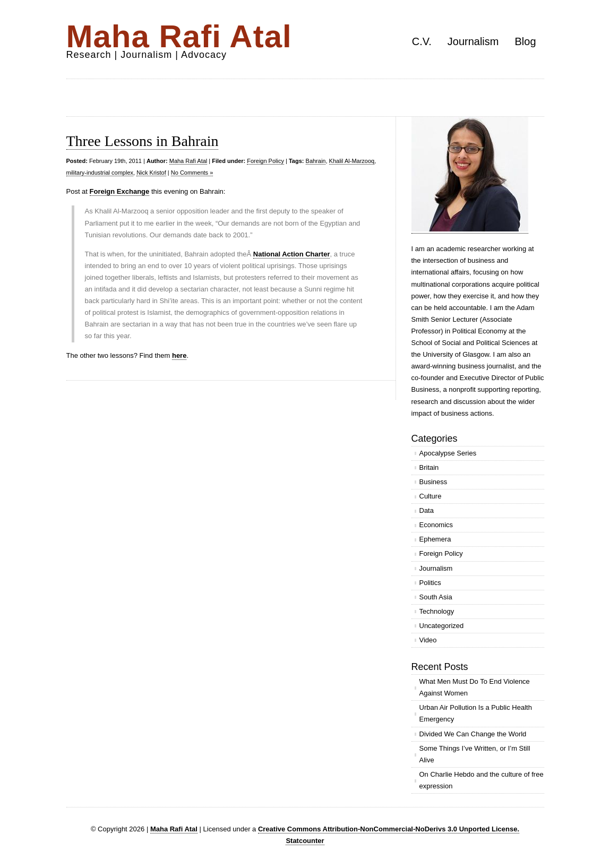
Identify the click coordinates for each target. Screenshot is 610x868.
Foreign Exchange (120, 191)
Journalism (473, 41)
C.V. (422, 41)
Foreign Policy (265, 161)
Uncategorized (442, 626)
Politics (430, 583)
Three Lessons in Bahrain (143, 141)
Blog (525, 41)
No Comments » (192, 173)
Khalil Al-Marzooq (352, 161)
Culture (431, 496)
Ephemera (435, 539)
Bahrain (316, 161)
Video (428, 640)
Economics (436, 525)
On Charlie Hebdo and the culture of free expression (482, 780)
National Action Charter (292, 254)
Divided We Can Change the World (473, 734)
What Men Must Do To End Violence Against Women (475, 687)
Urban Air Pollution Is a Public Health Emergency (476, 713)
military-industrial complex (100, 173)
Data (427, 510)
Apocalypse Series (448, 453)
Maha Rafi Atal (179, 36)
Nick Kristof (151, 173)
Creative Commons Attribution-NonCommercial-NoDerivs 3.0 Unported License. (389, 829)
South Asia (436, 597)
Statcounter (305, 841)
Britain (429, 467)
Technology (437, 611)
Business (433, 482)
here (179, 355)
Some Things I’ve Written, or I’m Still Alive (475, 754)
